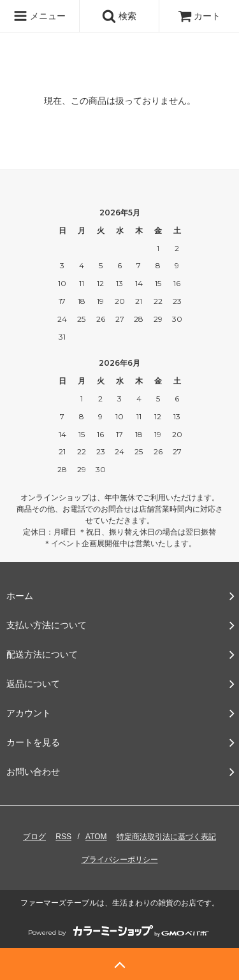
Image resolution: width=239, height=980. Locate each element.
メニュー (40, 16)
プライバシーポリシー (120, 860)
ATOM (96, 837)
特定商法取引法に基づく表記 (166, 837)
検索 (119, 16)
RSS (63, 837)
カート (199, 16)
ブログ (34, 837)
